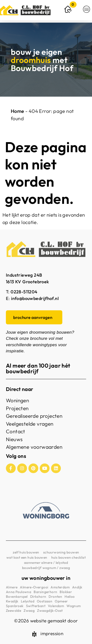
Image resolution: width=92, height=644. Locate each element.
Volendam (56, 606)
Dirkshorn (38, 597)
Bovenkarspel (17, 597)
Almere (12, 587)
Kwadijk (12, 601)
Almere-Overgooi (34, 587)
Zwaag (29, 611)
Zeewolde (13, 611)
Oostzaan (45, 601)
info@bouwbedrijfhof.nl (35, 298)
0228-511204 (24, 292)
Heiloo (70, 597)
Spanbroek (15, 606)
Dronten (55, 597)
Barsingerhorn (45, 592)
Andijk (77, 587)
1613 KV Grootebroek (27, 282)
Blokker (66, 592)
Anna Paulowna (19, 592)
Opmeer (61, 601)
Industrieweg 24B (24, 275)
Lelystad (28, 601)
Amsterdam (60, 587)
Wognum (74, 606)
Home (18, 111)
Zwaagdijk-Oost (50, 611)
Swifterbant (36, 606)
